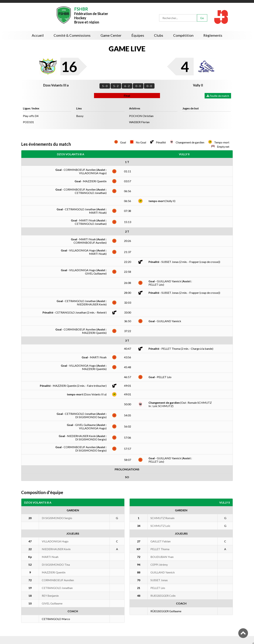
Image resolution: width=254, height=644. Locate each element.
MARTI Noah (50, 557)
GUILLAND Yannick (163, 572)
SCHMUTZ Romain (162, 518)
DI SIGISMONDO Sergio (57, 518)
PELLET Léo (158, 588)
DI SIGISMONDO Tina (56, 565)
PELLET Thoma (160, 549)
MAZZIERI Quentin (54, 572)
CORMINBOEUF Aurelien (58, 580)
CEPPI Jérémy (159, 565)
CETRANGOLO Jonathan (57, 588)
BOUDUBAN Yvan (162, 557)
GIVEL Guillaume (52, 603)
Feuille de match (218, 96)
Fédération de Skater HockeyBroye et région (91, 15)
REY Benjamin (50, 596)
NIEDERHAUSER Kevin (56, 549)
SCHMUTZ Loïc (160, 526)
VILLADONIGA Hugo (55, 541)
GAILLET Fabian (161, 541)
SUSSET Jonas (159, 580)
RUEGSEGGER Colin (163, 596)
